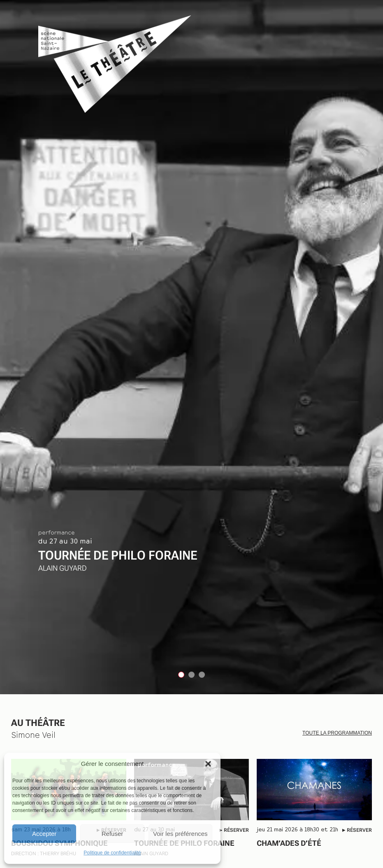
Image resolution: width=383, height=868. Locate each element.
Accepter (44, 834)
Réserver (236, 830)
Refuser (113, 834)
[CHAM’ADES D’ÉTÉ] (314, 790)
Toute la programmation (337, 733)
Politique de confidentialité (112, 853)
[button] (208, 764)
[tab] (181, 675)
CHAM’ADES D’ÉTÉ (293, 843)
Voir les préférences (180, 834)
